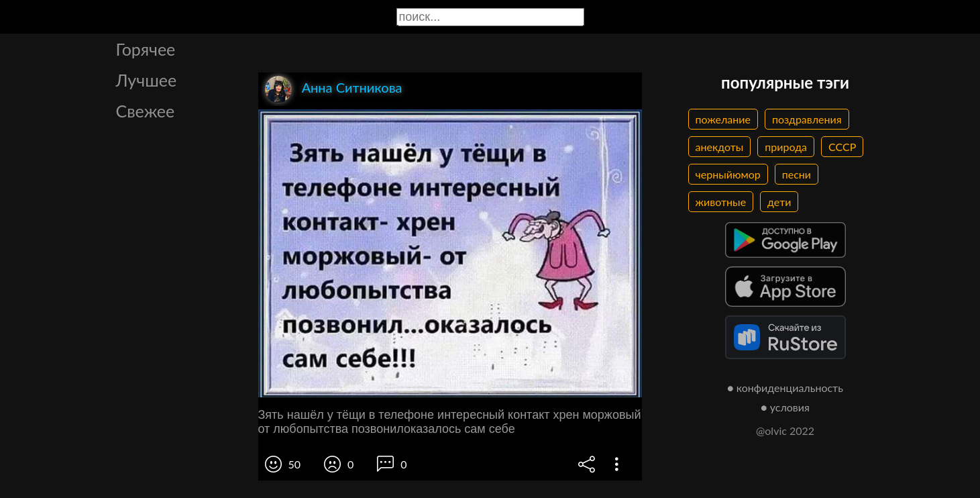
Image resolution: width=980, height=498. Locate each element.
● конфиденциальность (785, 388)
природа (786, 147)
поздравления (807, 119)
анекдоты (720, 147)
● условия (785, 407)
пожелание (723, 119)
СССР (842, 147)
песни (797, 174)
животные (721, 202)
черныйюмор (728, 174)
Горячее (146, 49)
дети (779, 202)
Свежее (146, 111)
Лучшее (147, 80)
